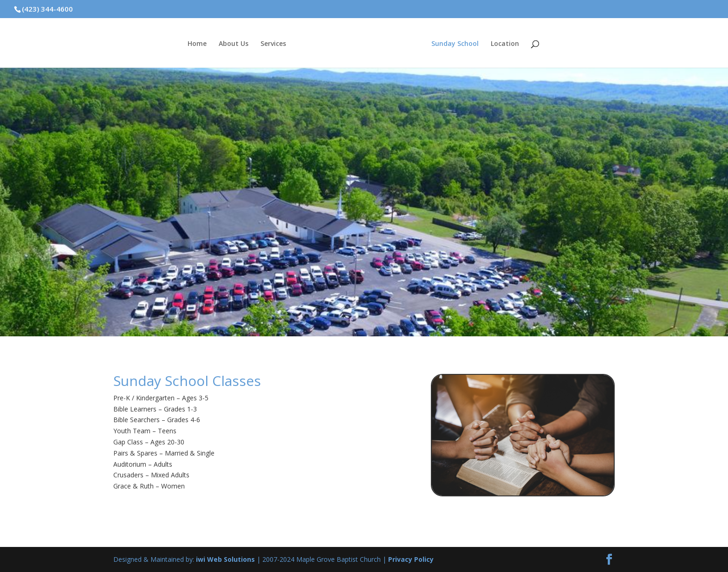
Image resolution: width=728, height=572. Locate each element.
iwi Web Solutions (225, 559)
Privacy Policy (411, 559)
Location (505, 44)
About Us (234, 44)
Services (273, 44)
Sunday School (455, 44)
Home (197, 44)
